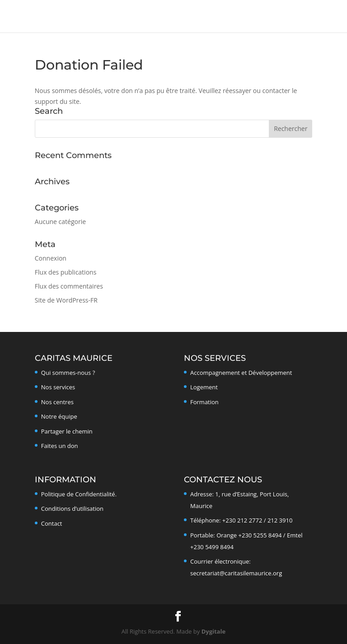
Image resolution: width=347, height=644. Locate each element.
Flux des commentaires (69, 286)
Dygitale (213, 631)
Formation (204, 402)
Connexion (51, 258)
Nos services (58, 387)
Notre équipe (59, 416)
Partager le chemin (67, 431)
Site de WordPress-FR (66, 300)
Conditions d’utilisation (72, 509)
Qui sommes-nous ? (68, 373)
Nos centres (57, 402)
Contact (52, 523)
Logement (204, 387)
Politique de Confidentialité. (79, 494)
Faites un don (60, 446)
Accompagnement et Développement (241, 373)
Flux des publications (66, 272)
